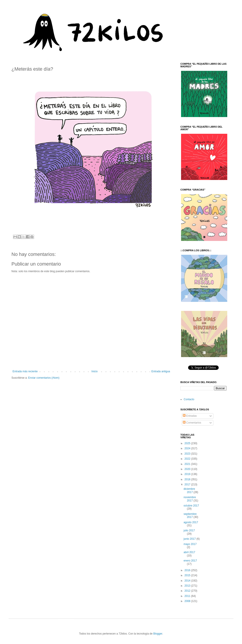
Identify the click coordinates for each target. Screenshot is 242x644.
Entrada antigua (161, 371)
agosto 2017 (191, 522)
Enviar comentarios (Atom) (44, 378)
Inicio (95, 371)
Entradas (190, 416)
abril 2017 (189, 552)
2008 (188, 601)
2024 (188, 448)
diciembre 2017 (189, 490)
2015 (188, 575)
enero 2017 (190, 561)
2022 (188, 459)
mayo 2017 (190, 544)
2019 (188, 474)
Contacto (189, 399)
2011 (188, 596)
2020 (188, 469)
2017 (188, 484)
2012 (188, 591)
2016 (188, 570)
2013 (188, 586)
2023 (188, 454)
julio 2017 (189, 530)
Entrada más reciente (25, 371)
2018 (188, 479)
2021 (188, 464)
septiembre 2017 (190, 516)
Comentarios (192, 423)
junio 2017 (190, 539)
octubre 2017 (191, 506)
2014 (188, 581)
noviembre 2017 (190, 499)
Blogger (158, 634)
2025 (188, 443)
